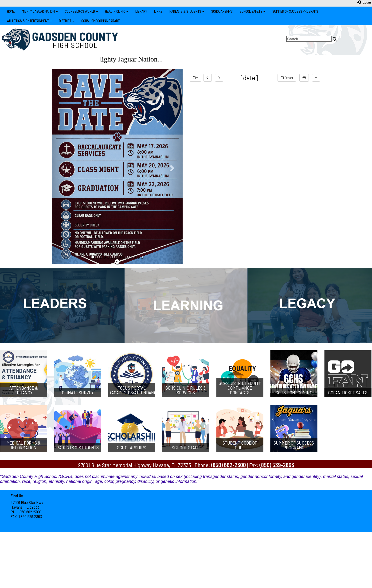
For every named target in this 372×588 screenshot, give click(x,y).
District (67, 21)
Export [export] (287, 78)
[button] (62, 167)
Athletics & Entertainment (29, 21)
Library (141, 11)
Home (11, 11)
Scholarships (222, 11)
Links (158, 11)
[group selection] (195, 78)
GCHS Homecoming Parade (101, 21)
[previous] (208, 78)
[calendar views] (316, 78)
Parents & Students (187, 11)
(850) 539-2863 (277, 465)
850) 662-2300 (229, 465)
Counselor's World (81, 11)
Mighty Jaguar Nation (40, 11)
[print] (304, 78)
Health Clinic (117, 11)
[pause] (117, 261)
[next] (219, 78)
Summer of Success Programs (295, 11)
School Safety (253, 11)
